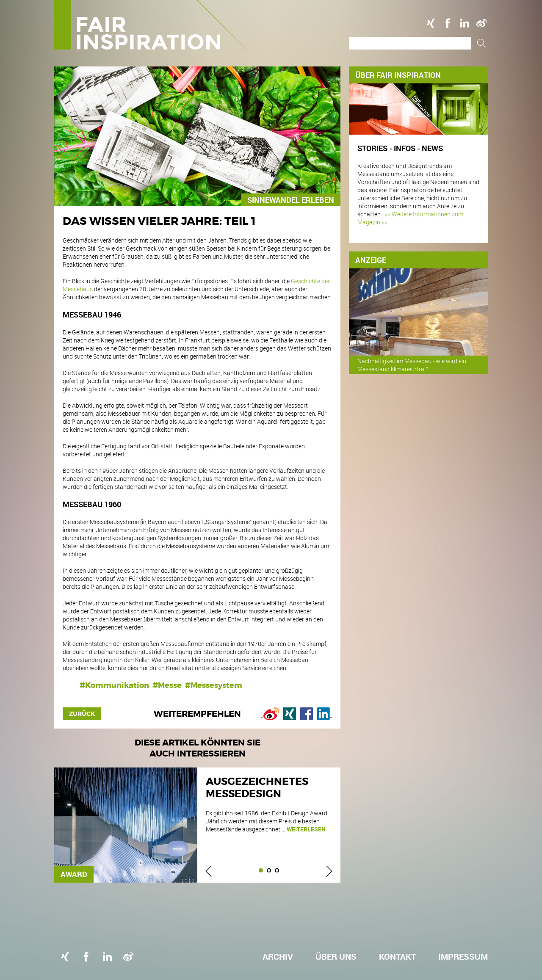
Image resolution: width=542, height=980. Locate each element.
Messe (170, 685)
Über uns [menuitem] (336, 957)
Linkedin (465, 23)
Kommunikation (117, 685)
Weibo (481, 23)
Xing (431, 23)
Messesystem (216, 685)
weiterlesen (306, 829)
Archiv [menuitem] (278, 957)
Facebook (448, 23)
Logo (151, 25)
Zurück (82, 714)
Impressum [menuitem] (463, 957)
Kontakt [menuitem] (397, 957)
